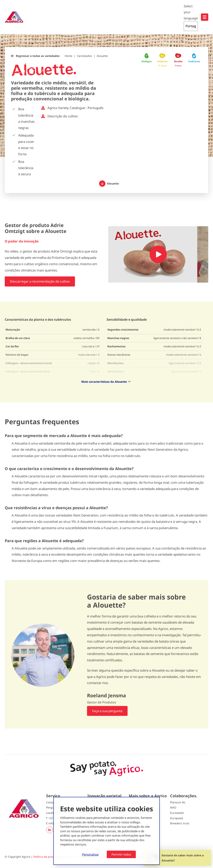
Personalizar (90, 854)
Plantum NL (178, 802)
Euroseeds (177, 813)
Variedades (85, 56)
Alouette (102, 56)
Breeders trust (180, 823)
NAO (173, 807)
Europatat (177, 818)
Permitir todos (121, 854)
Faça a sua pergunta (107, 711)
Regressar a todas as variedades (38, 56)
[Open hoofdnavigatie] (205, 17)
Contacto (52, 802)
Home (69, 56)
